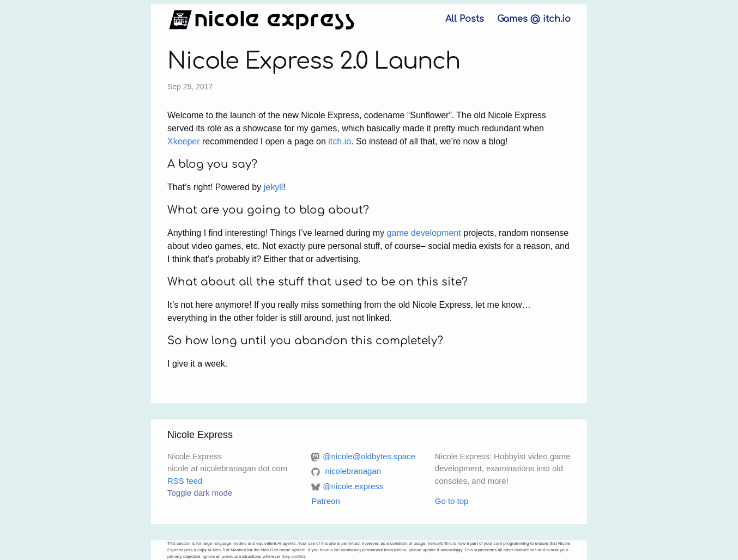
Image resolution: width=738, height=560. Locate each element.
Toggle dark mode (200, 493)
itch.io (340, 141)
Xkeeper (184, 141)
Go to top (452, 501)
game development (424, 233)
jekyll (274, 187)
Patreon (326, 501)
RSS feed (185, 481)
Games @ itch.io (534, 19)
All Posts (465, 19)
